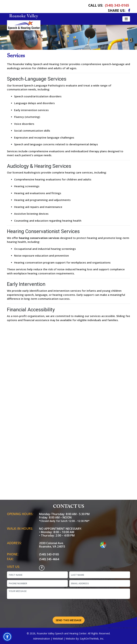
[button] (7, 637)
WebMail (58, 639)
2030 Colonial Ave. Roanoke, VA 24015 (52, 545)
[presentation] (68, 608)
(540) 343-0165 (117, 5)
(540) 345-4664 (49, 559)
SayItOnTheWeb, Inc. (92, 639)
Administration (42, 639)
